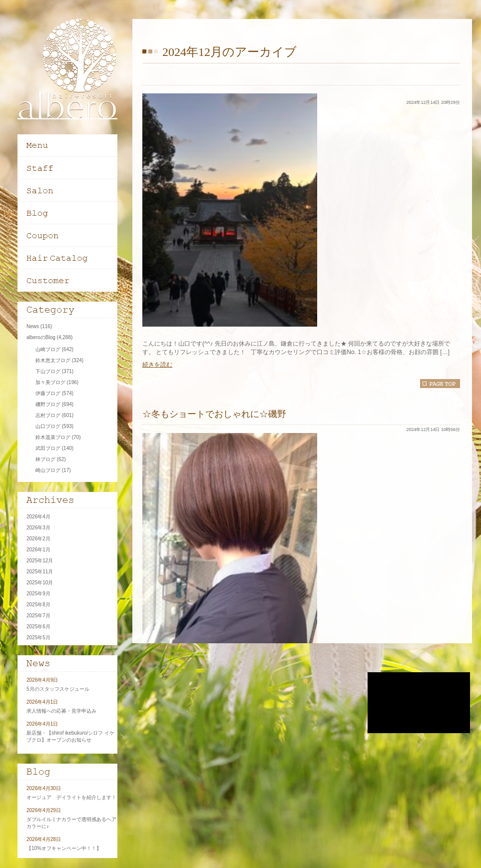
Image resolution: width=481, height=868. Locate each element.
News (33, 326)
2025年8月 (38, 605)
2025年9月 (38, 594)
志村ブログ (48, 415)
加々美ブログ (50, 382)
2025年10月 (40, 583)
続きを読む (157, 365)
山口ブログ (48, 426)
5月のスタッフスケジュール (58, 689)
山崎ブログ (48, 349)
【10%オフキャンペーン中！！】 (64, 848)
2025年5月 (38, 638)
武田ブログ (48, 448)
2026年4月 (38, 517)
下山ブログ (48, 371)
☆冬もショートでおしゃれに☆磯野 (214, 414)
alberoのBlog (41, 337)
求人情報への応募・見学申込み (61, 711)
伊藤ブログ (48, 393)
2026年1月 (38, 550)
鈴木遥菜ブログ (53, 437)
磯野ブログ (48, 404)
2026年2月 (38, 539)
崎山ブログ (48, 470)
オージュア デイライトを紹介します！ (71, 797)
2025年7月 (38, 616)
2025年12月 (40, 561)
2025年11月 (40, 572)
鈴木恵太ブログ (53, 360)
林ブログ (45, 459)
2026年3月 (38, 528)
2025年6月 (38, 627)
